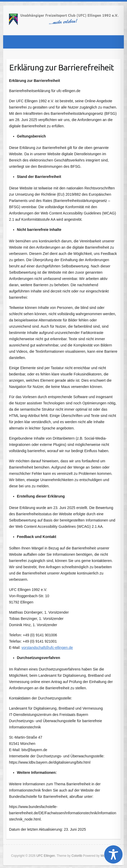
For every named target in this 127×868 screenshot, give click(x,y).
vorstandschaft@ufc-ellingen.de (47, 648)
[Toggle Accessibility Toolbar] (113, 854)
